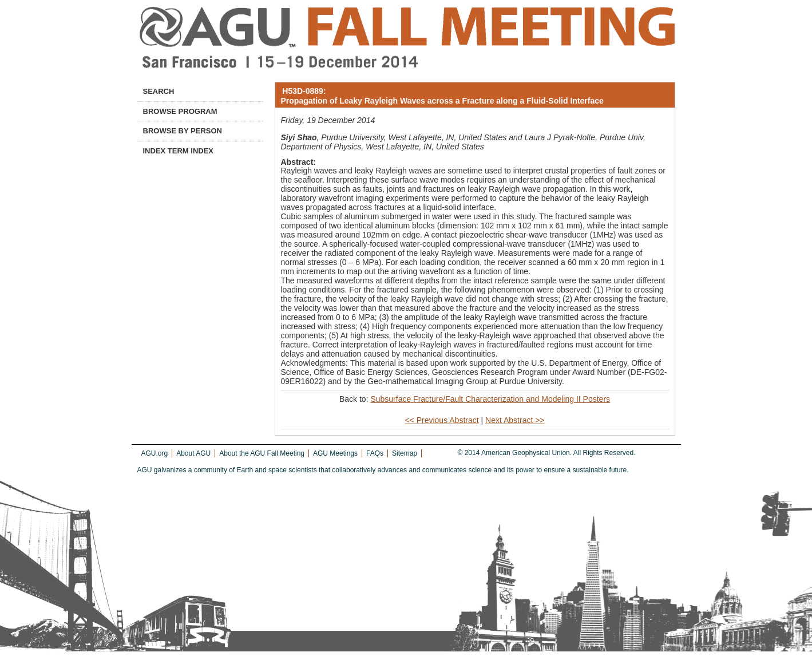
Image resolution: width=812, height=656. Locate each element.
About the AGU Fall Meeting (262, 453)
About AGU (193, 453)
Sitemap (405, 453)
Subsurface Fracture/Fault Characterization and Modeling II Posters (490, 399)
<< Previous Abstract (441, 420)
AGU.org (155, 453)
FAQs (375, 453)
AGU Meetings (335, 453)
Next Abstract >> (515, 420)
